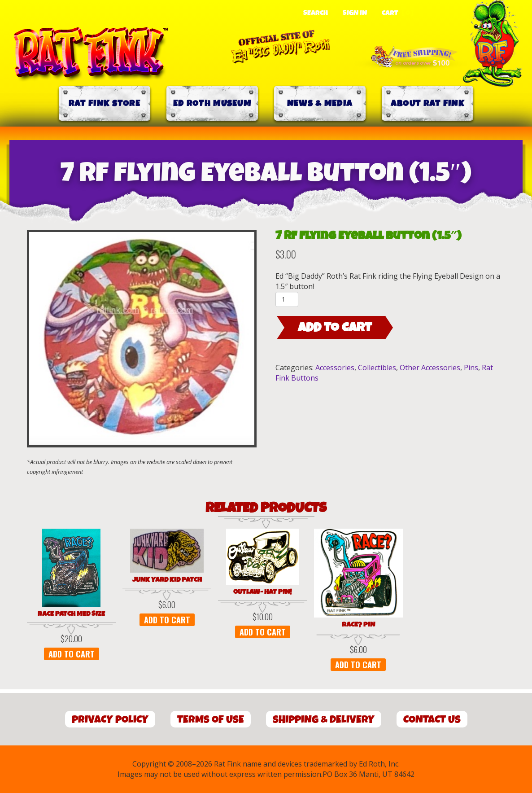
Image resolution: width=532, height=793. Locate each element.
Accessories (335, 368)
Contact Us (432, 720)
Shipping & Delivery (324, 720)
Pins (471, 368)
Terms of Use (211, 720)
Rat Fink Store (105, 103)
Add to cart (335, 328)
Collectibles (377, 368)
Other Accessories (430, 368)
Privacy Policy (110, 720)
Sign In (355, 13)
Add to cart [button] (72, 654)
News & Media (320, 103)
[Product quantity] (287, 299)
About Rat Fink (427, 103)
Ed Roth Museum (212, 103)
